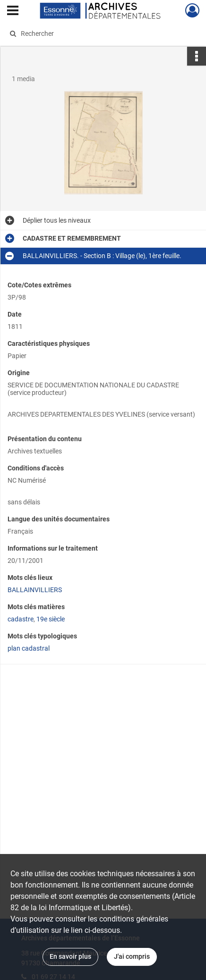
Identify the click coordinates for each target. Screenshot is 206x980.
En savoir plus (70, 956)
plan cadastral (29, 648)
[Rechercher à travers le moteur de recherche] (100, 34)
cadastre (21, 619)
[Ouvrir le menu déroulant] (13, 11)
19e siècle (51, 619)
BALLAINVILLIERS (35, 590)
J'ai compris (132, 956)
